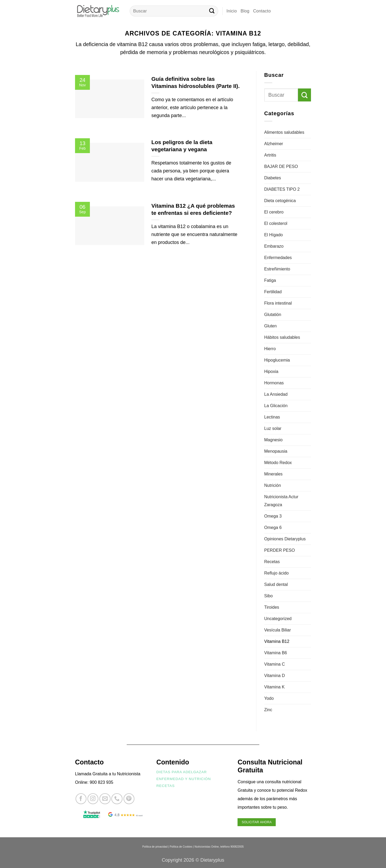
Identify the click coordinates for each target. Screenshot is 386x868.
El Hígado (274, 235)
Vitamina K (275, 687)
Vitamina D (275, 676)
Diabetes (273, 178)
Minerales (273, 474)
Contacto (262, 11)
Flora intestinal (278, 303)
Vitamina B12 (277, 641)
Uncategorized (278, 619)
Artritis (270, 155)
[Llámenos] (117, 799)
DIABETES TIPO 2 (282, 189)
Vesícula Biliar (278, 630)
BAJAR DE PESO (281, 166)
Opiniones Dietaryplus (285, 539)
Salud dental (276, 584)
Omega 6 (273, 528)
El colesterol (276, 223)
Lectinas (272, 417)
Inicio (232, 11)
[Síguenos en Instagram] (93, 799)
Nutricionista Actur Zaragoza (281, 501)
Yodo (269, 698)
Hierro (270, 349)
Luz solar (273, 428)
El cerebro (274, 212)
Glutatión (273, 315)
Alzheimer (274, 144)
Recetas (272, 562)
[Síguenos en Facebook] (81, 799)
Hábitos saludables (282, 337)
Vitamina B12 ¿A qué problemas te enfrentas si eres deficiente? (193, 209)
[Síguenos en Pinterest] (129, 799)
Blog (245, 11)
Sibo (269, 596)
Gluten (271, 326)
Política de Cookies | (182, 847)
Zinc (268, 710)
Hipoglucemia (277, 360)
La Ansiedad (276, 394)
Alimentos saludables (284, 132)
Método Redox (278, 463)
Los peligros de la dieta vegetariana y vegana (182, 146)
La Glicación (276, 406)
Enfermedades (278, 258)
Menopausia (276, 451)
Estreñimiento (277, 269)
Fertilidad (273, 292)
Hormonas (274, 383)
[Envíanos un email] (105, 799)
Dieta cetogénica (280, 201)
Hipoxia (271, 371)
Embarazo (274, 246)
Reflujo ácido (277, 573)
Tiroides (272, 607)
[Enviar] (212, 11)
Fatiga (270, 280)
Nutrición (273, 485)
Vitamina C (275, 664)
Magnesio (273, 440)
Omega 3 (273, 516)
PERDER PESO (280, 550)
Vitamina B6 (276, 653)
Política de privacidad (155, 847)
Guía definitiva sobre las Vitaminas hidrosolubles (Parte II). (196, 82)
